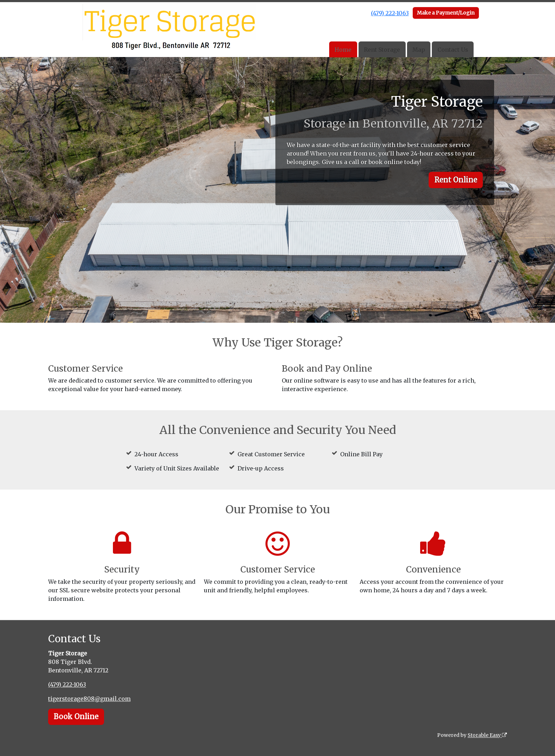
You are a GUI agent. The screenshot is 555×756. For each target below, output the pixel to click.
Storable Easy (487, 735)
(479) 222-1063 (390, 13)
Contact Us (453, 50)
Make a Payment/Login (446, 13)
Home (343, 50)
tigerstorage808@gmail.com (89, 699)
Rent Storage (382, 50)
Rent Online (456, 180)
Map (419, 50)
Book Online (76, 716)
